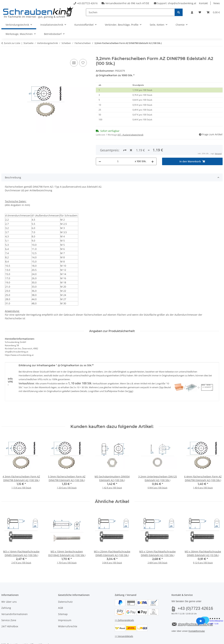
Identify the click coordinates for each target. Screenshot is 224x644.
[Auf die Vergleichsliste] (74, 63)
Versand (45, 632)
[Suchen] (130, 12)
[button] (192, 12)
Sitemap (63, 601)
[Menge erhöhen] (153, 149)
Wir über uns (9, 589)
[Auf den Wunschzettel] (83, 63)
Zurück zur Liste (12, 43)
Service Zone (9, 607)
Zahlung (6, 595)
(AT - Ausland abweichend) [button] (130, 135)
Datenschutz (65, 589)
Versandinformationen (15, 601)
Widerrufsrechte (68, 614)
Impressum (65, 607)
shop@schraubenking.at (182, 3)
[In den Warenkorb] (4, 54)
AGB (61, 595)
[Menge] (118, 149)
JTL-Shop (207, 640)
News (217, 3)
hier (131, 378)
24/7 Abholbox (10, 614)
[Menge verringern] (100, 149)
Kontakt (203, 3)
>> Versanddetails (124, 623)
